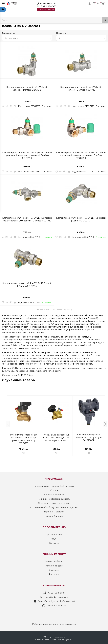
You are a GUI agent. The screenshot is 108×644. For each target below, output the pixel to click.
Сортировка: (8, 33)
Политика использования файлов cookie (54, 486)
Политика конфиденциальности (54, 499)
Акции (54, 539)
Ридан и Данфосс (54, 516)
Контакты (54, 543)
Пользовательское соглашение (54, 503)
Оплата (54, 490)
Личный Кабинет (54, 562)
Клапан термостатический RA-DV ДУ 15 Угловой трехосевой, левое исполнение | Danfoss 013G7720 (81, 154)
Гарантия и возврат (54, 512)
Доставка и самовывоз (54, 495)
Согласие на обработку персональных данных (54, 507)
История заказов (54, 566)
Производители (54, 534)
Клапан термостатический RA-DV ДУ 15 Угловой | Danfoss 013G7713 (81, 219)
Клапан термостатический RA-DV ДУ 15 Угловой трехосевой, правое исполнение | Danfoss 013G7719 (27, 154)
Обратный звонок (46, 9)
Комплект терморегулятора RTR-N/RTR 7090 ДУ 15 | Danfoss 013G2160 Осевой (56, 436)
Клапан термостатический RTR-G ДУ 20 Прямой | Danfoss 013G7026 (24, 436)
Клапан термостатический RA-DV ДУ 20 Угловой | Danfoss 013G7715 (27, 88)
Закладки (54, 570)
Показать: (61, 33)
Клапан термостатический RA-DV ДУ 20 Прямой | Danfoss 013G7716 (81, 88)
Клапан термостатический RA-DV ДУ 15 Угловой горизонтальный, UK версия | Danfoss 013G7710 (27, 219)
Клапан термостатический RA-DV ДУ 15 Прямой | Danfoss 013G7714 (27, 285)
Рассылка (54, 574)
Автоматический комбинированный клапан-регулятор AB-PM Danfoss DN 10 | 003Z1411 (89, 436)
